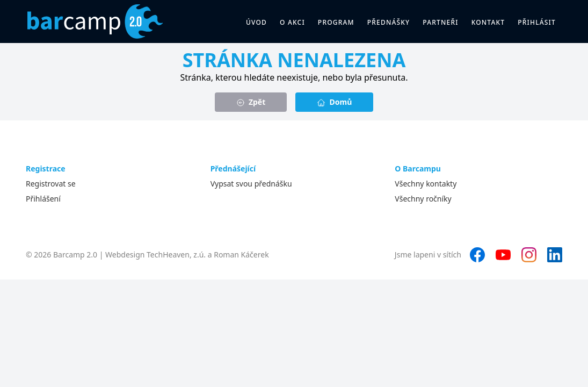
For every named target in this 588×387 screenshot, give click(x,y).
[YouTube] (503, 255)
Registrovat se (51, 184)
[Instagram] (529, 255)
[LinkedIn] (555, 255)
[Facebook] (477, 255)
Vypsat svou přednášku (251, 184)
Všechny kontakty (426, 184)
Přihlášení (43, 199)
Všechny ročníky (423, 199)
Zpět (251, 102)
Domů (334, 102)
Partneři (440, 22)
